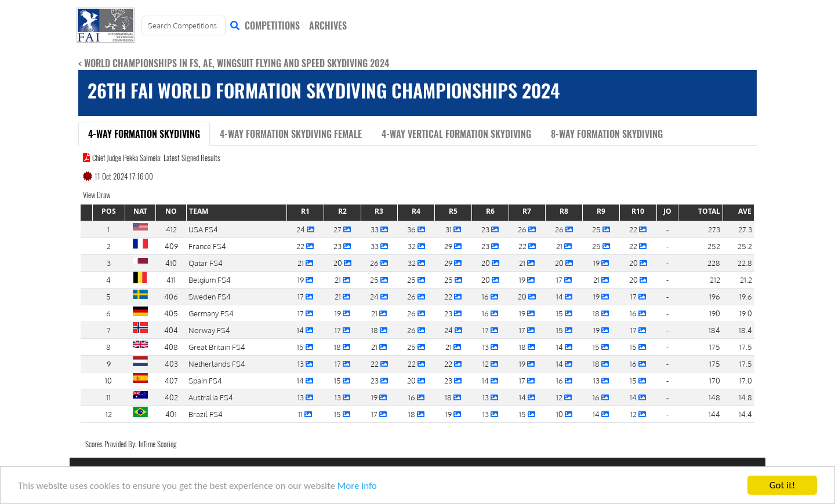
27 (338, 229)
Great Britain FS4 (217, 347)
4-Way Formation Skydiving (144, 134)
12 (487, 364)
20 (339, 263)
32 (413, 246)
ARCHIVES (328, 25)
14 (560, 296)
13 (487, 347)
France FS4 (207, 246)
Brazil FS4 (206, 414)
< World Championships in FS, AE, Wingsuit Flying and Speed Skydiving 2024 (234, 63)
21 (560, 246)
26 (523, 229)
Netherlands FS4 (217, 364)
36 (412, 229)
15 (560, 313)
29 (449, 246)
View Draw (97, 195)
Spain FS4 (205, 380)
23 (486, 229)
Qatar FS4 (206, 263)
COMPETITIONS (272, 25)
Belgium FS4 (210, 280)
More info (357, 487)
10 (560, 414)
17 (560, 280)
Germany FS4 (211, 313)
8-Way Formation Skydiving (607, 134)
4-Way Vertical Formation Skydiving (456, 134)
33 (375, 229)
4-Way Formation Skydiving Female (291, 134)
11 (301, 414)
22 (634, 229)
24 (302, 229)
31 (449, 229)
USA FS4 (203, 229)
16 (486, 296)
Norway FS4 (209, 330)
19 (597, 263)
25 (597, 229)
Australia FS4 (211, 397)
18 (597, 313)
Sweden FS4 (210, 296)
